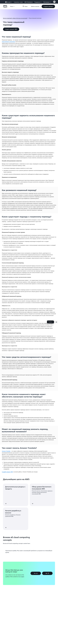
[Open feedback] (56, 322)
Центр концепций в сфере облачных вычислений (15, 18)
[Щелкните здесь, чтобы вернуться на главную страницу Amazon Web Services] (5, 7)
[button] (48, 6)
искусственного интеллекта (8, 42)
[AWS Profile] (54, 2)
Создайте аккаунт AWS (7, 472)
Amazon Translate (6, 451)
